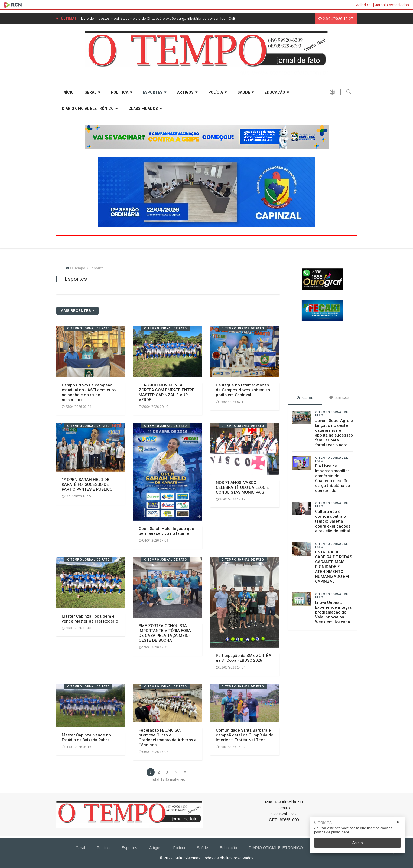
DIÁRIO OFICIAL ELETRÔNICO (90, 109)
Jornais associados (392, 5)
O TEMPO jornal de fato (88, 328)
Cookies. (324, 823)
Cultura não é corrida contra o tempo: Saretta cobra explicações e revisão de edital (333, 521)
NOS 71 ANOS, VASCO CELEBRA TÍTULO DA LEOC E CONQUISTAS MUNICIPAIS (242, 487)
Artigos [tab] (339, 398)
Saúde (246, 92)
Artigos (187, 92)
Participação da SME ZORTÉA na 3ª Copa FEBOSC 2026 (244, 658)
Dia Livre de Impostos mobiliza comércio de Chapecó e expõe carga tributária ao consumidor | (158, 19)
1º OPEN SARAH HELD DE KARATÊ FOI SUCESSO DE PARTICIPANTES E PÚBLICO (87, 484)
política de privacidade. (332, 832)
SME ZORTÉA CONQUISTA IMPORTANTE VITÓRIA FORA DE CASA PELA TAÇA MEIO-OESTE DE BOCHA (165, 633)
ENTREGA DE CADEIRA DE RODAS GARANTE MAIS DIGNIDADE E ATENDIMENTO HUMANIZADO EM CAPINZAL (334, 567)
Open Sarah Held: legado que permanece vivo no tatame (166, 531)
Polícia (217, 92)
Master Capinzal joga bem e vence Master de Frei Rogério (90, 619)
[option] (158, 19)
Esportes (155, 92)
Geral (92, 92)
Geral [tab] (305, 398)
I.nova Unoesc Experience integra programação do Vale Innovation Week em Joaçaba (333, 612)
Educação (277, 92)
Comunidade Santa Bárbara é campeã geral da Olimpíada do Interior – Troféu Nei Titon (245, 735)
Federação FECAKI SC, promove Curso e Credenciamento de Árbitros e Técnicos (168, 738)
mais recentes (76, 311)
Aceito (358, 843)
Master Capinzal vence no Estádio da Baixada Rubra (86, 738)
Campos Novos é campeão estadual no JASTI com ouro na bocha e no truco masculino (89, 392)
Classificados (145, 109)
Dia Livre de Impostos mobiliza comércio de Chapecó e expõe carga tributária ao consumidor (332, 478)
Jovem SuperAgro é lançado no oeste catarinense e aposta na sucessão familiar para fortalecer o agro (334, 433)
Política (122, 92)
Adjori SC (364, 5)
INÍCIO (68, 92)
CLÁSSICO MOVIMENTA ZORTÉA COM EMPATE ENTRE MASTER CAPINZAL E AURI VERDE (167, 392)
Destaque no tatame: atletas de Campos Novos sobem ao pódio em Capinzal (243, 390)
